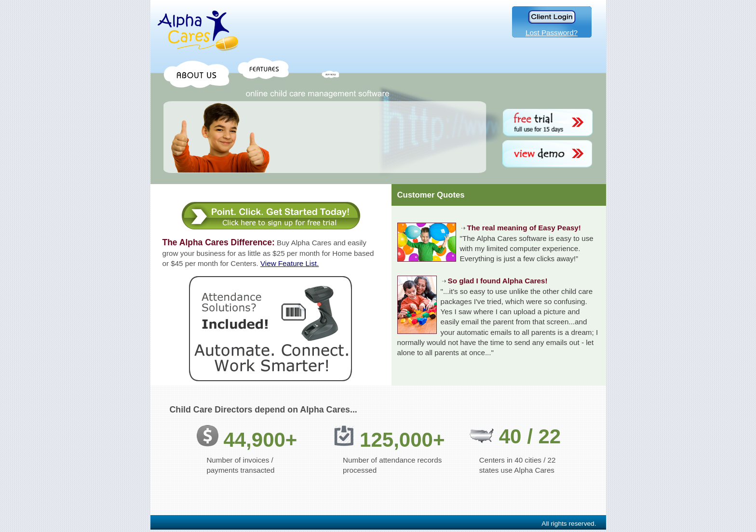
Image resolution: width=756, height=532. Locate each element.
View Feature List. (290, 263)
